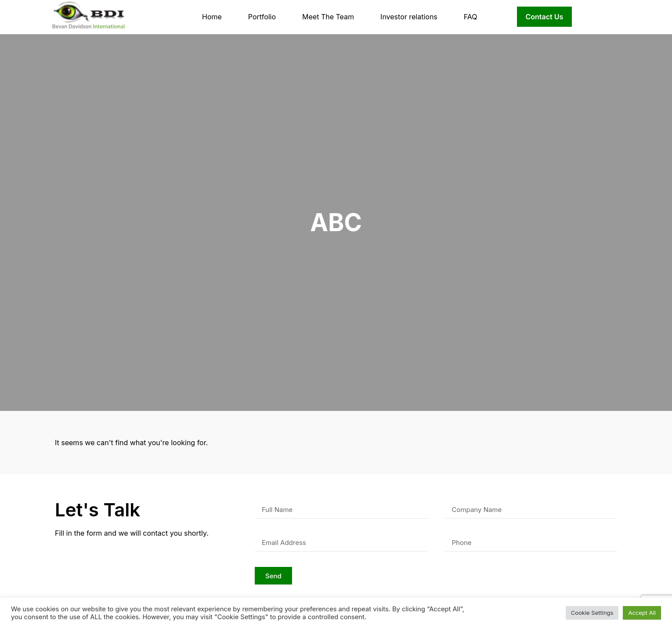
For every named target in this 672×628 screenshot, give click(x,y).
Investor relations (409, 17)
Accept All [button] (642, 613)
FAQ (471, 17)
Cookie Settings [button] (592, 613)
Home (212, 17)
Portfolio (262, 17)
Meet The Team (328, 17)
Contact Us (545, 17)
